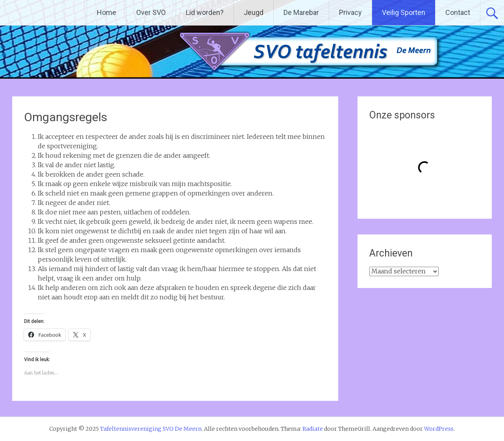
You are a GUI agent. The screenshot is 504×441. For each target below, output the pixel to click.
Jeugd (254, 12)
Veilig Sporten (404, 12)
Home (107, 12)
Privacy (350, 12)
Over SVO (151, 12)
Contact (458, 12)
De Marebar (301, 12)
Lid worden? (205, 12)
